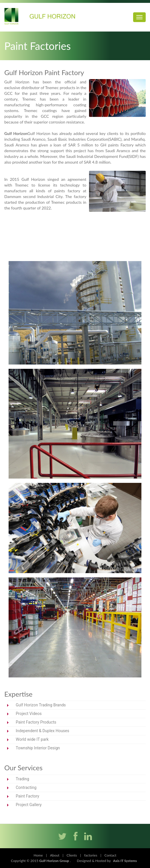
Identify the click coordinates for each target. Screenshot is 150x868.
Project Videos (29, 714)
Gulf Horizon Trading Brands (41, 705)
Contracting (26, 787)
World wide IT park (32, 739)
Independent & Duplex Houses (43, 731)
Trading (22, 779)
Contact (110, 855)
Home (38, 855)
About (55, 855)
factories (91, 855)
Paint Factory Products (36, 722)
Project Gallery (29, 805)
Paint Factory (27, 796)
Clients (72, 855)
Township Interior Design (38, 748)
